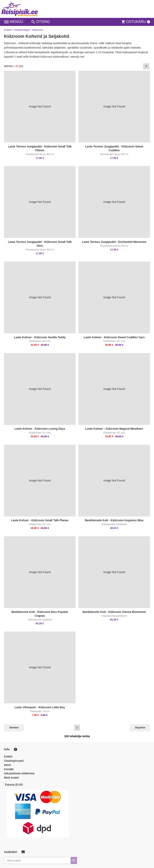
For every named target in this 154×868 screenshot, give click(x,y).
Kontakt (9, 769)
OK (74, 860)
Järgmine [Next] (140, 728)
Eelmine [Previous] (14, 728)
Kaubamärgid (22, 30)
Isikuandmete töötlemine (19, 773)
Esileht (8, 30)
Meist (7, 765)
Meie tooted (11, 778)
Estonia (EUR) (14, 785)
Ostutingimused (14, 761)
